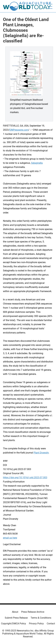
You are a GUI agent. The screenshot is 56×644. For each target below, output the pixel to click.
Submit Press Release (16, 618)
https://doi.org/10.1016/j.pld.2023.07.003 (25, 477)
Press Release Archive (33, 612)
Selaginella (37, 163)
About (15, 612)
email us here (10, 538)
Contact (51, 624)
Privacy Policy (36, 624)
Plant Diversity (41, 453)
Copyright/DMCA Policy (14, 624)
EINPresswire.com (19, 130)
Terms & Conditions (41, 618)
